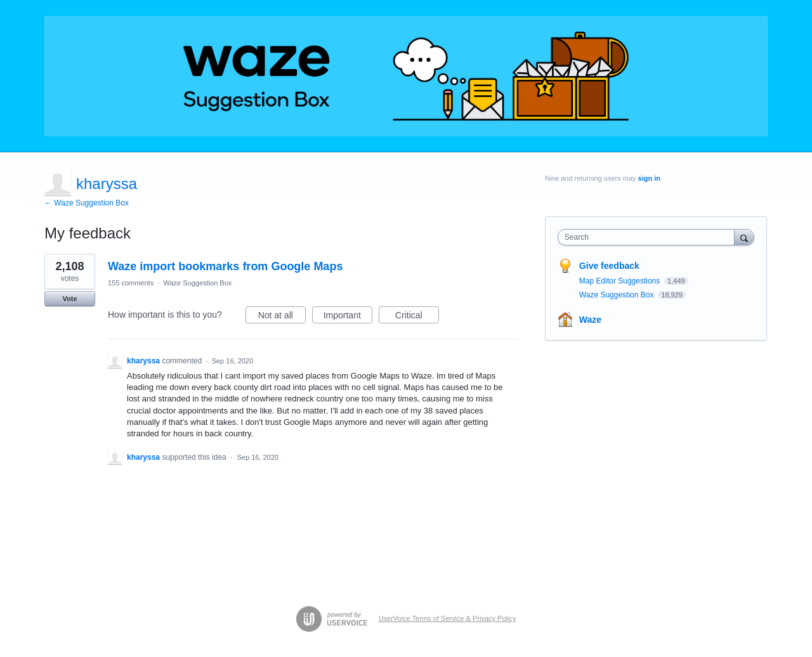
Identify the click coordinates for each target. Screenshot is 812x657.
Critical (417, 317)
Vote (69, 299)
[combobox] (649, 237)
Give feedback (609, 266)
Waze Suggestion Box (197, 283)
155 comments (131, 283)
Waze (590, 320)
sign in (649, 178)
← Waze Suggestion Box (87, 203)
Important (348, 317)
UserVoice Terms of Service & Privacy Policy (448, 618)
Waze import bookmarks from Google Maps (225, 266)
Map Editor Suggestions (621, 281)
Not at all (282, 317)
